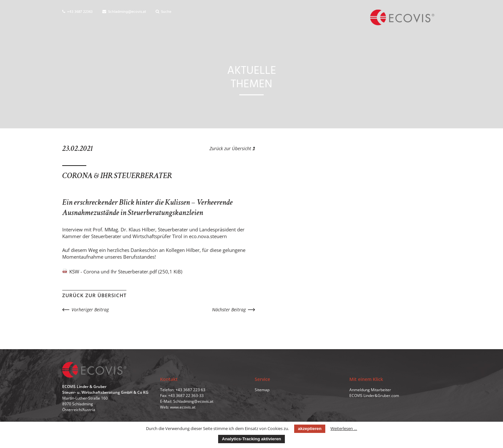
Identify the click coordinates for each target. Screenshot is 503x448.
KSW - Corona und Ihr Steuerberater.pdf (126, 271)
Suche (163, 12)
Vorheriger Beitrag (90, 310)
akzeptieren (310, 429)
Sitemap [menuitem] (262, 390)
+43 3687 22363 (77, 12)
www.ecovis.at (183, 407)
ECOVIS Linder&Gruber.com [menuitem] (374, 396)
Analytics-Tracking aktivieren (251, 439)
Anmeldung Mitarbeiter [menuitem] (370, 390)
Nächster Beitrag (229, 310)
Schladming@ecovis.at (124, 12)
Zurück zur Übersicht (232, 148)
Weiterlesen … (344, 428)
